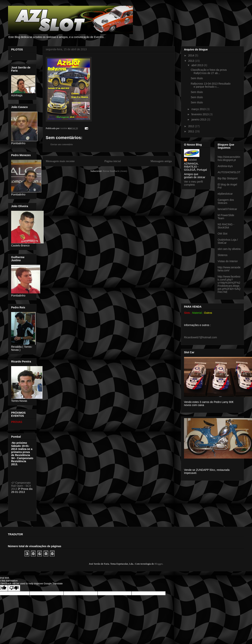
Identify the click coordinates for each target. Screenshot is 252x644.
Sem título (197, 78)
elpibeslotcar (225, 194)
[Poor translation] (14, 588)
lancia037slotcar (227, 209)
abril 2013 (198, 65)
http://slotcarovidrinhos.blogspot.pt (229, 158)
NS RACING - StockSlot (226, 226)
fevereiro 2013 (200, 114)
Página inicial (112, 161)
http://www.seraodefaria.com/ (229, 269)
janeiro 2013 (199, 119)
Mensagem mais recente (60, 161)
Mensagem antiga (161, 161)
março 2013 (199, 109)
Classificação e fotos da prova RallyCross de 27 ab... (209, 71)
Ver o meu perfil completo (193, 183)
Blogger (159, 564)
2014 (192, 55)
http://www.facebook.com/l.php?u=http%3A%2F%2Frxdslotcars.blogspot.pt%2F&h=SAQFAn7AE (229, 284)
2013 (192, 61)
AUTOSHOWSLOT (229, 172)
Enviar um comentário (62, 144)
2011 (192, 131)
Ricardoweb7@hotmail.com (200, 337)
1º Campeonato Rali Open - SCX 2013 (21, 486)
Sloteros (223, 255)
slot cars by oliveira (229, 249)
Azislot (192, 160)
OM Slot (223, 234)
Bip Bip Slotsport (228, 178)
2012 (192, 126)
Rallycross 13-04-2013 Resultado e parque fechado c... (211, 85)
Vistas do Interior (228, 261)
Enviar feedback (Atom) (115, 171)
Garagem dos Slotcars (226, 201)
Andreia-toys (225, 166)
